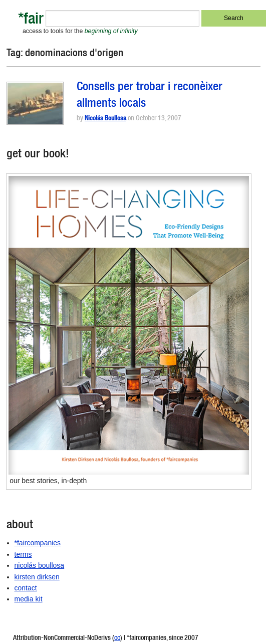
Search (234, 18)
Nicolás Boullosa (105, 119)
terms (23, 554)
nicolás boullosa (40, 565)
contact (26, 588)
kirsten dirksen (37, 577)
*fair (31, 20)
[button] (35, 103)
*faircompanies (38, 543)
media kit (29, 599)
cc (117, 638)
